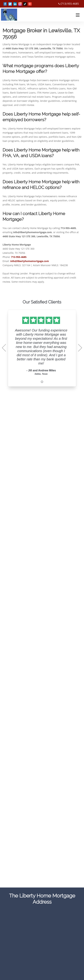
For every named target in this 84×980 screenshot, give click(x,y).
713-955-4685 (19, 257)
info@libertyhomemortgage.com (30, 261)
